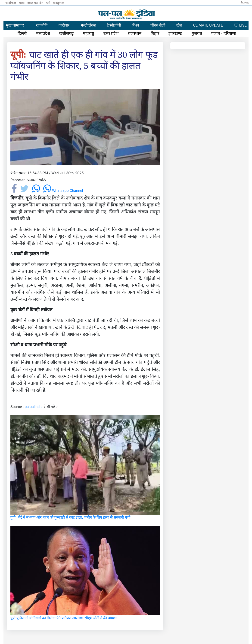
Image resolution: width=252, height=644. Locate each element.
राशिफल (11, 3)
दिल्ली (22, 33)
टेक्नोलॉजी (114, 25)
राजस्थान (135, 33)
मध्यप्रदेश (43, 33)
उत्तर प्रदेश (111, 33)
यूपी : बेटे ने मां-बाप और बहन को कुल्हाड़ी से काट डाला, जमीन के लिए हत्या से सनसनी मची (70, 517)
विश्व (136, 25)
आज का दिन (36, 3)
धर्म (49, 3)
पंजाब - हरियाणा (224, 33)
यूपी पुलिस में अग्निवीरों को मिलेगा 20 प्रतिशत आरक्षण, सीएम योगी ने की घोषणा (64, 618)
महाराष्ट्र (89, 33)
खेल (179, 25)
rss (245, 3)
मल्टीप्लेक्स (88, 25)
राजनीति (42, 25)
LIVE (240, 25)
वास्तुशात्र (58, 3)
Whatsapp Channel (63, 191)
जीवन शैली (158, 25)
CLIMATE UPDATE (208, 25)
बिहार (155, 33)
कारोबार (64, 25)
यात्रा (22, 3)
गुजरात (197, 33)
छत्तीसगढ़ (66, 33)
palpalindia (34, 407)
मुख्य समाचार (15, 25)
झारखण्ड (175, 33)
